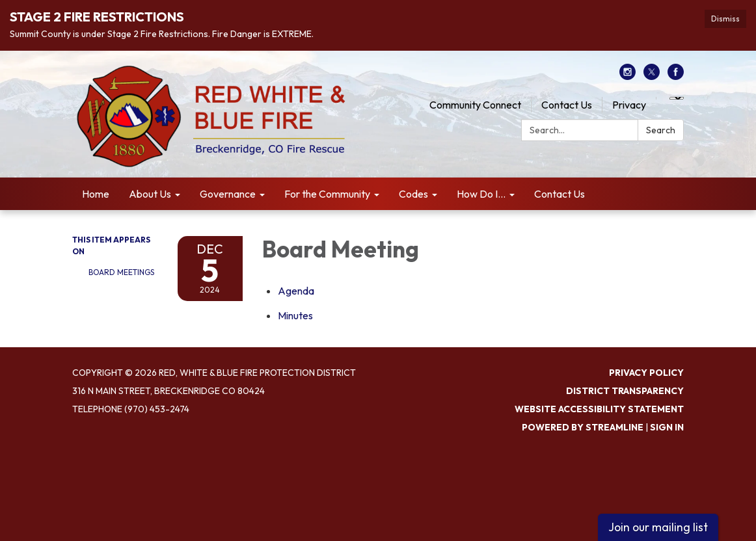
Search (661, 130)
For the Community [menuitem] (327, 194)
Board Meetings (121, 272)
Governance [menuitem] (228, 194)
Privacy (629, 105)
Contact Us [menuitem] (560, 194)
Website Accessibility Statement (599, 409)
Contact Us (567, 105)
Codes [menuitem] (413, 194)
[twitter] (652, 76)
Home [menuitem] (96, 194)
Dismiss (725, 19)
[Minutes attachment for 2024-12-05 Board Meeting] (295, 315)
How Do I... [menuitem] (481, 194)
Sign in (667, 427)
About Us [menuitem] (150, 194)
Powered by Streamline (583, 427)
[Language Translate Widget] (677, 98)
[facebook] (676, 76)
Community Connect (475, 105)
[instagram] (628, 76)
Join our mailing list (658, 527)
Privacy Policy (646, 373)
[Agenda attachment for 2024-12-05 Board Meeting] (296, 291)
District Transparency (625, 391)
